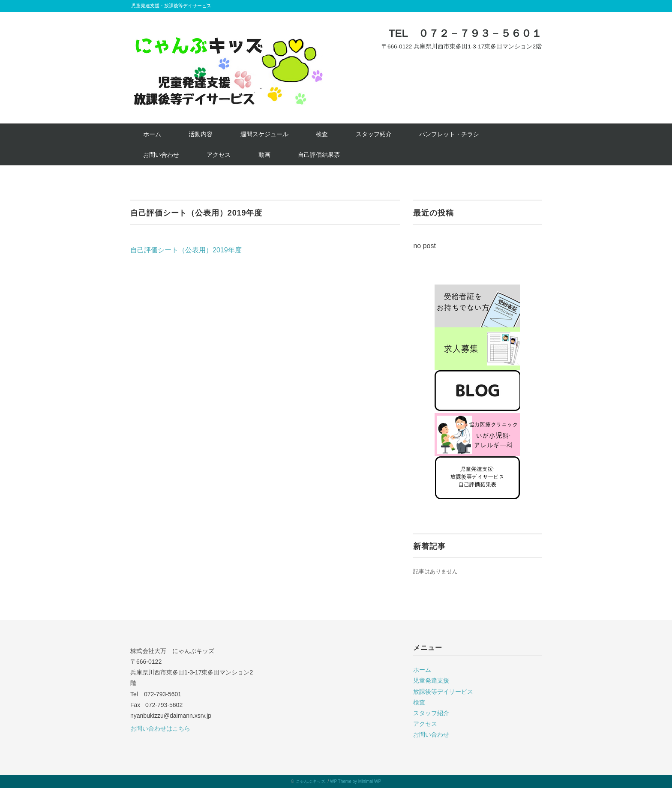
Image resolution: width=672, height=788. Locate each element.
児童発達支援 (431, 680)
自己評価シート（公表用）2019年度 (186, 250)
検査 (322, 134)
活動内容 (201, 134)
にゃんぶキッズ (310, 781)
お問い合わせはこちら (160, 728)
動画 (264, 155)
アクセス (219, 155)
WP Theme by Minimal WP (355, 781)
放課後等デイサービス (443, 692)
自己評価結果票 (319, 155)
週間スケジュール (264, 134)
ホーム (152, 134)
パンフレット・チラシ (449, 134)
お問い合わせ (161, 155)
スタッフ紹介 (374, 134)
